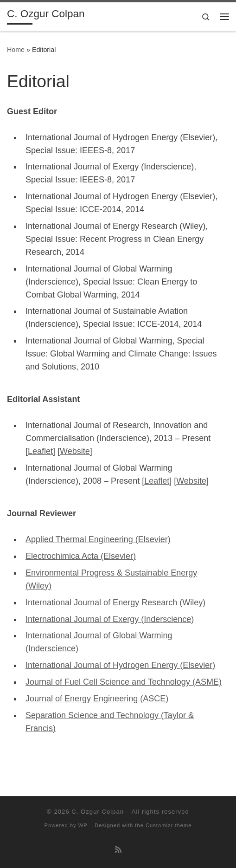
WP (83, 825)
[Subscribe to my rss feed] (118, 850)
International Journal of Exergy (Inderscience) (110, 619)
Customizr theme (169, 825)
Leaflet (40, 451)
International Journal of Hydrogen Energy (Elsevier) (120, 665)
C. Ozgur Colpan (98, 812)
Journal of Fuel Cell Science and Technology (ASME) (124, 682)
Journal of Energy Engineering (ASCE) (97, 699)
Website (75, 451)
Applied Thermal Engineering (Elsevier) (98, 539)
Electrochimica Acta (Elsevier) (81, 556)
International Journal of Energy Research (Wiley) (115, 602)
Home (16, 50)
